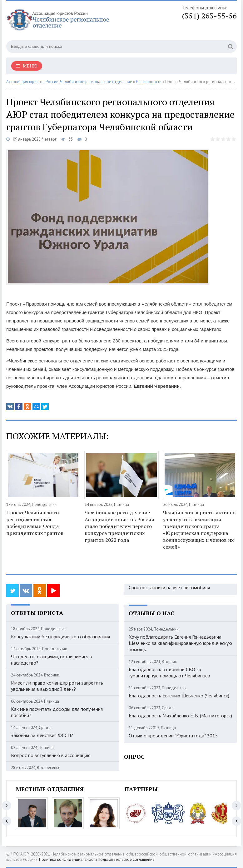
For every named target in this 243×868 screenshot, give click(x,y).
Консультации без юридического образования (60, 636)
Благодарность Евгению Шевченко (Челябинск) (179, 696)
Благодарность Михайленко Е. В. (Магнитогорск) (180, 716)
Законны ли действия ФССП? (42, 735)
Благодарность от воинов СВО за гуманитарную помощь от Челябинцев (169, 672)
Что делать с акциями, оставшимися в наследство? (52, 660)
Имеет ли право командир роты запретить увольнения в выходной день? (57, 686)
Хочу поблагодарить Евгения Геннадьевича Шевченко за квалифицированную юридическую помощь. (180, 643)
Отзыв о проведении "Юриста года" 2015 (173, 736)
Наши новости (149, 82)
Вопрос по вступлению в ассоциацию (51, 755)
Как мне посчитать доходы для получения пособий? (57, 712)
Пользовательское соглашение (126, 859)
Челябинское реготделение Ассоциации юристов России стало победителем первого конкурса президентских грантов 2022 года (119, 526)
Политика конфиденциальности (68, 859)
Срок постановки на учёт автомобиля (169, 587)
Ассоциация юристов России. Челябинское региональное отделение (69, 82)
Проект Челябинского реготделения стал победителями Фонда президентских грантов (35, 523)
